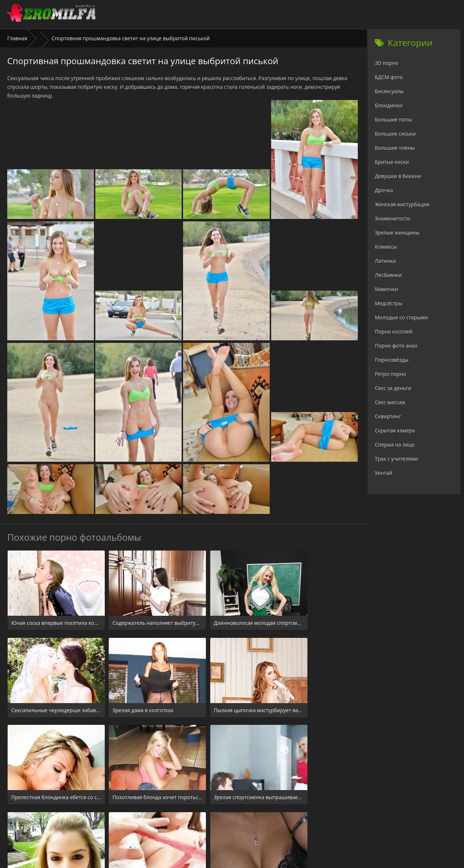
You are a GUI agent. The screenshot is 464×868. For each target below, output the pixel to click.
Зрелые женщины (397, 232)
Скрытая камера (395, 430)
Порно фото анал (396, 346)
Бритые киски (392, 162)
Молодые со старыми (401, 317)
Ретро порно (390, 374)
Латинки (385, 261)
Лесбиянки (388, 275)
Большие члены (395, 148)
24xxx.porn (216, 824)
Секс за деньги (393, 388)
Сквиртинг (388, 416)
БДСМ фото (389, 77)
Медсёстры (389, 303)
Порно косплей (394, 331)
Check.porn (248, 824)
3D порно (387, 63)
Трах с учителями (396, 459)
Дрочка (384, 190)
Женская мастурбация (402, 204)
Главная (17, 38)
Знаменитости (393, 218)
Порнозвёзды (392, 360)
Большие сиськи (395, 134)
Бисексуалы (389, 91)
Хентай (384, 473)
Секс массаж (390, 402)
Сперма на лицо (395, 445)
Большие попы (393, 119)
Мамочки (386, 289)
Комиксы (386, 247)
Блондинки (389, 105)
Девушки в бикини (398, 176)
